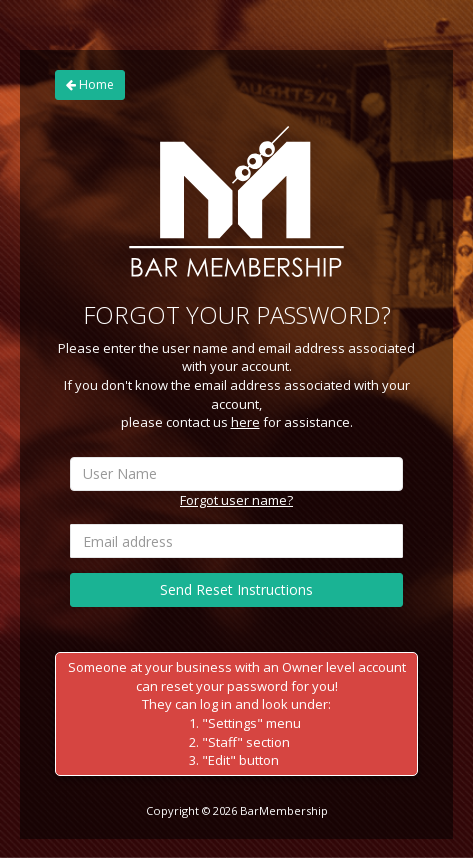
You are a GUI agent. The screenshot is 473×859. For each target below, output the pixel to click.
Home (90, 84)
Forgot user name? (236, 500)
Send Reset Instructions (236, 589)
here (245, 422)
